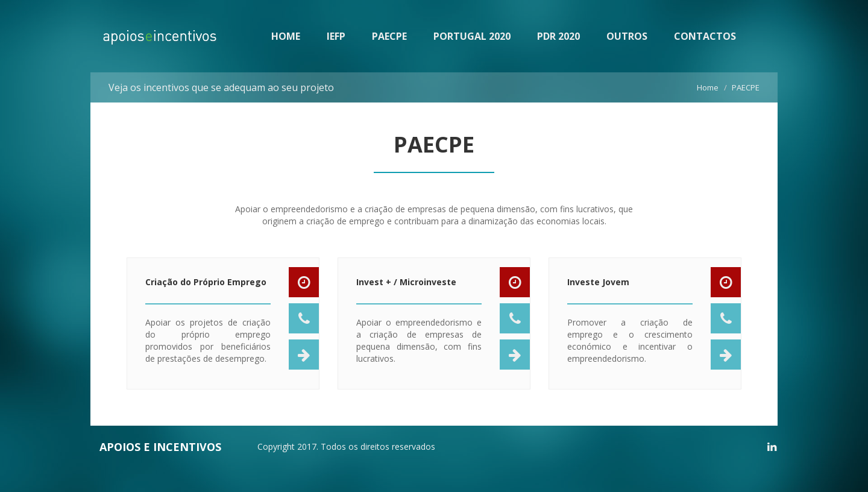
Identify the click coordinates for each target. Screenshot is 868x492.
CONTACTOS (705, 36)
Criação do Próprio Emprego (206, 287)
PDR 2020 (558, 36)
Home (708, 87)
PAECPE (389, 36)
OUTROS (627, 36)
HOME (286, 36)
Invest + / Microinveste (406, 287)
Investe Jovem (598, 287)
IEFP (336, 36)
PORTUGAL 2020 (472, 36)
